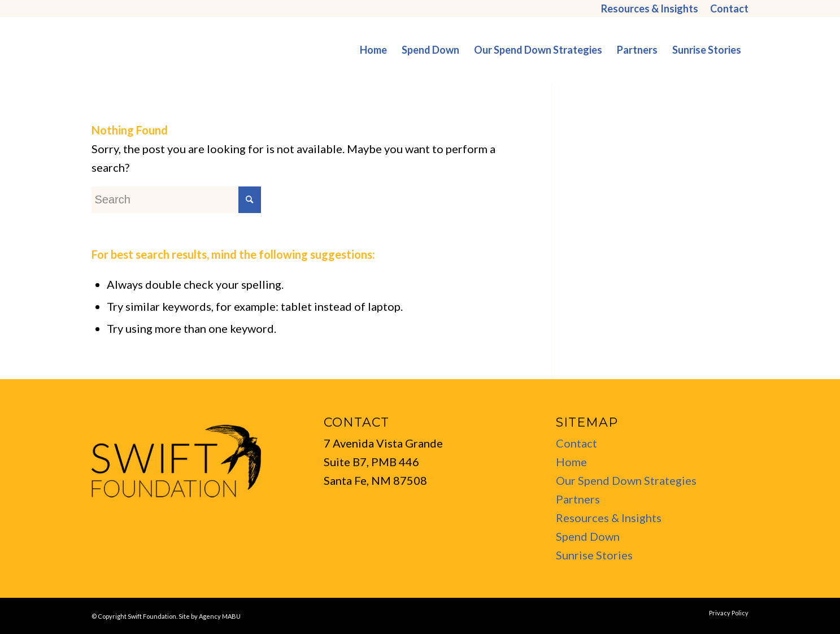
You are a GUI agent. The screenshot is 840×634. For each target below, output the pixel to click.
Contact (576, 443)
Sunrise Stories (594, 555)
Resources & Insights (609, 518)
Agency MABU (220, 616)
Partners (578, 499)
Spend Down (588, 536)
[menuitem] (650, 8)
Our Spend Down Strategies (626, 480)
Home (571, 462)
